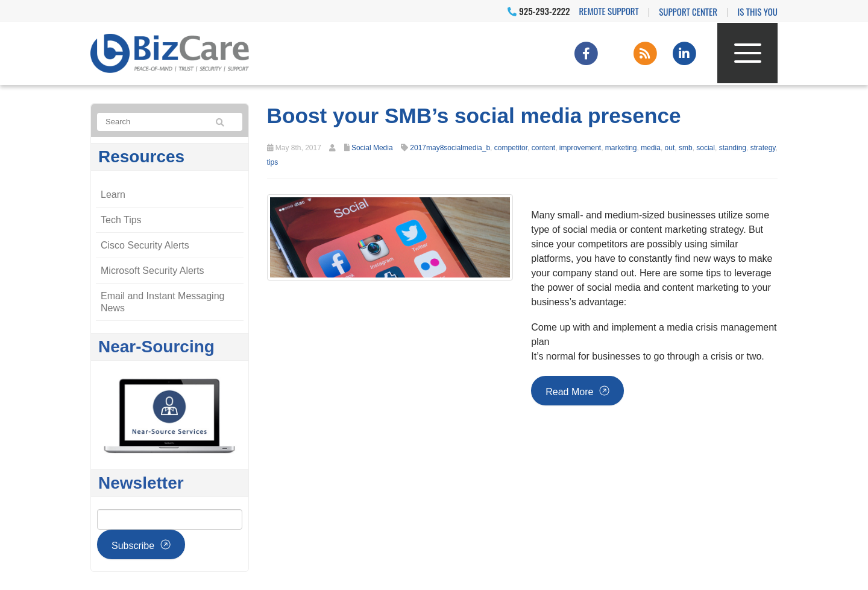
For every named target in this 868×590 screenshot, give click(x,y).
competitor (511, 148)
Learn (113, 195)
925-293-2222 (539, 11)
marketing (621, 148)
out (670, 148)
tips (273, 162)
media (651, 148)
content (543, 148)
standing (733, 148)
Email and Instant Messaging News (162, 302)
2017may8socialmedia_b (450, 148)
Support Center (688, 11)
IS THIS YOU (758, 11)
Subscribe (133, 546)
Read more (569, 392)
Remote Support (609, 11)
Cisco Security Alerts (145, 245)
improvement (580, 148)
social (706, 148)
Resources (141, 157)
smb (686, 148)
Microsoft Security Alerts (153, 271)
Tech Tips (121, 220)
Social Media (372, 148)
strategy (763, 148)
